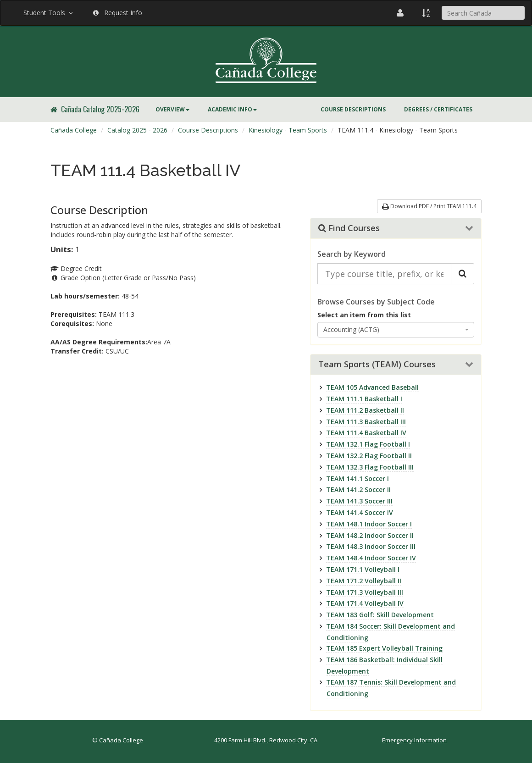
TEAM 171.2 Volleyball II (364, 581)
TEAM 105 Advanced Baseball (372, 387)
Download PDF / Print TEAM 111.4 (429, 206)
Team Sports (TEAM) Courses (377, 365)
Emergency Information (414, 740)
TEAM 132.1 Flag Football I (368, 444)
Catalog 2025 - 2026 (137, 130)
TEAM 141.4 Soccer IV (360, 512)
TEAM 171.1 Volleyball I (363, 569)
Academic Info (232, 109)
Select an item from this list (364, 315)
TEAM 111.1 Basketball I (364, 399)
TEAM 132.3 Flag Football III (370, 467)
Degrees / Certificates (438, 109)
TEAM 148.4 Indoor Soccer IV (371, 558)
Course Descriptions (353, 109)
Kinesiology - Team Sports (288, 130)
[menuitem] (172, 110)
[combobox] (396, 330)
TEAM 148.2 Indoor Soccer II (370, 535)
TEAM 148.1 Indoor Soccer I (369, 524)
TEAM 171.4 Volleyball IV (365, 603)
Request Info (118, 13)
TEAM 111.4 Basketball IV (366, 433)
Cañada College (74, 130)
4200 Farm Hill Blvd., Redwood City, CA (266, 740)
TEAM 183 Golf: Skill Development (380, 615)
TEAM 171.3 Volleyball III (365, 592)
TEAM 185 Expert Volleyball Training (384, 648)
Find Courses (349, 228)
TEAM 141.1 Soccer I (357, 478)
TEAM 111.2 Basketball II (365, 410)
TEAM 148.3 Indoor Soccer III (371, 546)
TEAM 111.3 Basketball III (366, 422)
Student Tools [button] (49, 13)
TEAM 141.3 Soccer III (359, 501)
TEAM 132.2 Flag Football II (369, 456)
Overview (172, 109)
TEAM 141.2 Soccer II (358, 489)
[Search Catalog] (463, 274)
